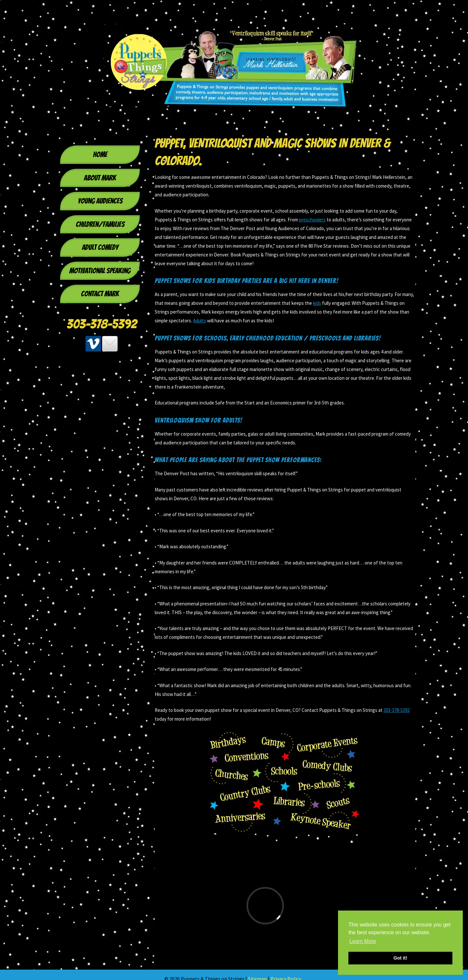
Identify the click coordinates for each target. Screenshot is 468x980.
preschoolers (312, 220)
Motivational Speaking (100, 271)
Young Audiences (100, 201)
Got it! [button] (400, 958)
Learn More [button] (363, 941)
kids (317, 303)
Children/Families (100, 224)
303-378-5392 (102, 324)
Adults (200, 321)
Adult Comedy (100, 247)
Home (100, 155)
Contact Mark (100, 294)
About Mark (100, 178)
